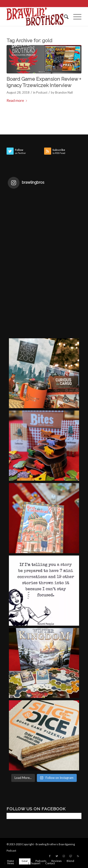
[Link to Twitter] (57, 856)
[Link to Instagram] (64, 856)
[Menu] (75, 17)
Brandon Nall (64, 92)
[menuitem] (64, 17)
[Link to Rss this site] (78, 856)
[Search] (64, 17)
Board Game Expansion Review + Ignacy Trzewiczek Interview (44, 82)
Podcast (42, 92)
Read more (18, 100)
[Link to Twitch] (71, 856)
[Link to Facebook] (50, 856)
